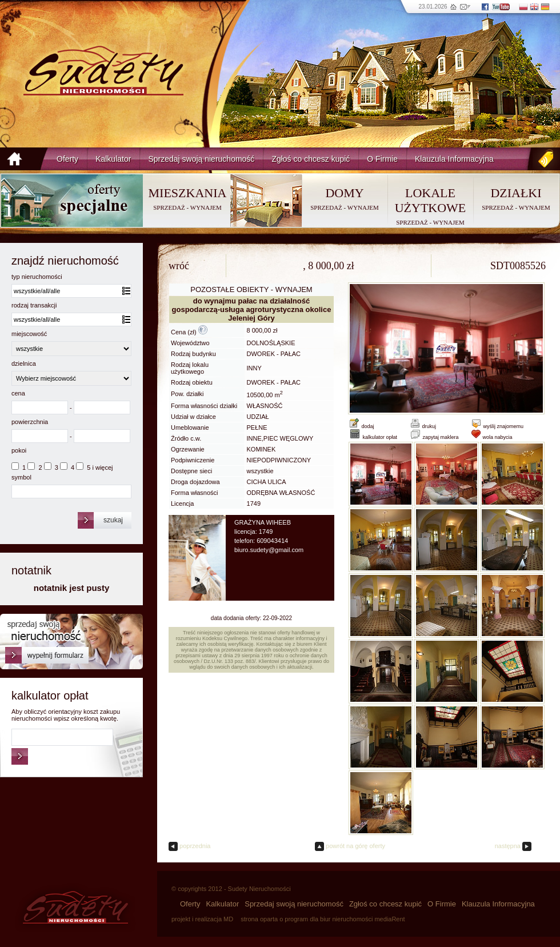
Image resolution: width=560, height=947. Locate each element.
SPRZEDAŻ (169, 207)
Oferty (67, 159)
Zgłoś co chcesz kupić (311, 159)
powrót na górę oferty (350, 846)
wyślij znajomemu (497, 426)
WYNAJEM (206, 207)
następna (513, 846)
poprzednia (190, 846)
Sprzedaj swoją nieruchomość (201, 159)
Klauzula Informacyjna (454, 159)
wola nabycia (492, 437)
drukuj (423, 426)
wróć (179, 266)
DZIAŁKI (516, 193)
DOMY (344, 193)
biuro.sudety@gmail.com (269, 550)
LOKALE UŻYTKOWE (431, 200)
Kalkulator (113, 159)
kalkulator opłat (373, 437)
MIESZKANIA (188, 193)
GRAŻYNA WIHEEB (263, 522)
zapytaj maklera (434, 437)
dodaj (368, 426)
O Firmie (382, 159)
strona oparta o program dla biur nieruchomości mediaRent (323, 919)
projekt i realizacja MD (202, 919)
